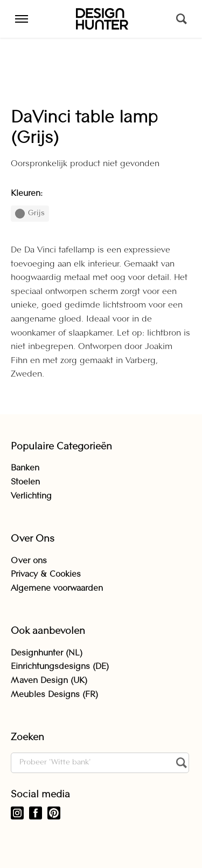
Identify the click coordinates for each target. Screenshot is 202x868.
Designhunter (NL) (47, 653)
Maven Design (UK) (49, 681)
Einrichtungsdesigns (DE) (60, 667)
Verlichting (31, 496)
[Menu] (22, 19)
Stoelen (25, 482)
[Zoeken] (182, 19)
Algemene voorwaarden (57, 589)
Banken (25, 468)
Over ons (29, 561)
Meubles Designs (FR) (54, 695)
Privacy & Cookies (46, 575)
